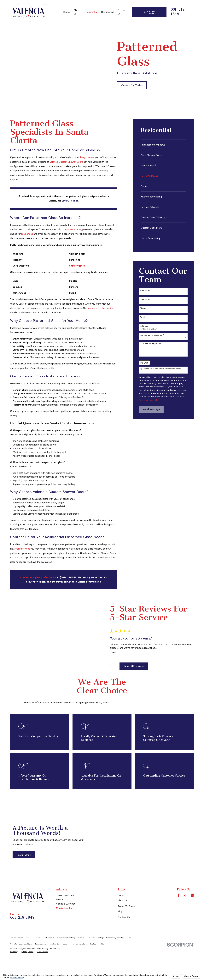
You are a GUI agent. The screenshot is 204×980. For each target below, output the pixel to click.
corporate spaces (72, 229)
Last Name (145, 299)
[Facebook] (179, 914)
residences (27, 234)
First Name (145, 291)
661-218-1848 (179, 12)
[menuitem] (163, 145)
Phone (143, 308)
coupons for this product (101, 308)
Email (143, 317)
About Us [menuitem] (77, 12)
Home (121, 914)
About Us (123, 919)
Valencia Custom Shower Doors (67, 162)
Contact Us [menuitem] (122, 12)
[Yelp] (185, 914)
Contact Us (124, 936)
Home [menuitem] (67, 12)
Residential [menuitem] (92, 12)
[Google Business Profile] (192, 914)
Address (144, 326)
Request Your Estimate (149, 12)
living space (86, 157)
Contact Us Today (132, 85)
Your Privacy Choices (49, 967)
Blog (120, 930)
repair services (22, 549)
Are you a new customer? (152, 335)
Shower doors (77, 266)
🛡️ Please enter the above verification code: (160, 369)
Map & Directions (65, 927)
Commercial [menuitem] (108, 12)
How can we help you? (150, 344)
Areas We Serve (126, 925)
